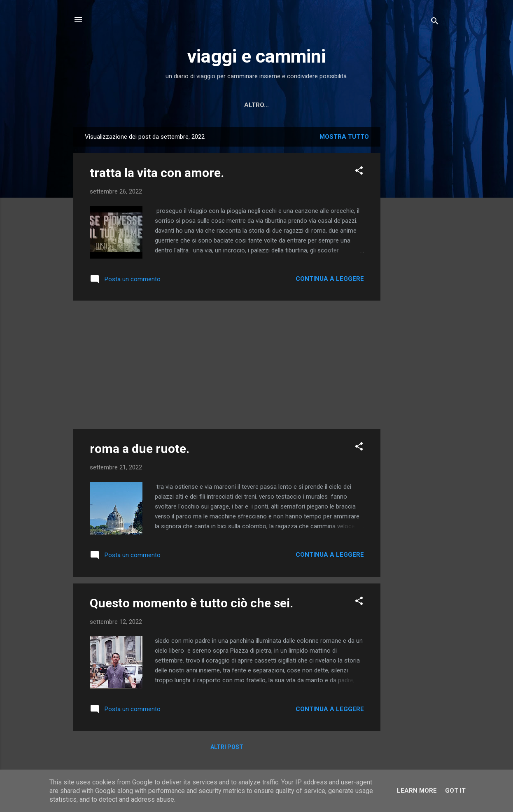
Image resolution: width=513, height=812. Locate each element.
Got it (455, 791)
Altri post (227, 747)
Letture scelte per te (251, 105)
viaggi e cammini (256, 56)
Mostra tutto (344, 137)
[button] (359, 172)
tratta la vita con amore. (157, 173)
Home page (180, 105)
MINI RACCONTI (327, 105)
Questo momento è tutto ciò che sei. (191, 603)
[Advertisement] (413, 250)
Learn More (417, 791)
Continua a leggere (330, 279)
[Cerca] (435, 22)
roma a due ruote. (140, 449)
